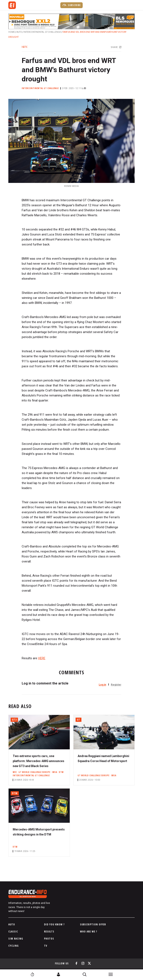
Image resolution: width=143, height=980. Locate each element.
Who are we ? (89, 932)
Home (12, 32)
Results (49, 932)
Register (116, 685)
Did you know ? (54, 924)
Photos (49, 939)
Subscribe (71, 5)
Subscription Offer (93, 924)
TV (46, 946)
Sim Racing (16, 939)
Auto (19, 32)
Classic (13, 932)
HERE (42, 658)
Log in (102, 685)
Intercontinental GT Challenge (42, 32)
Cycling (13, 946)
